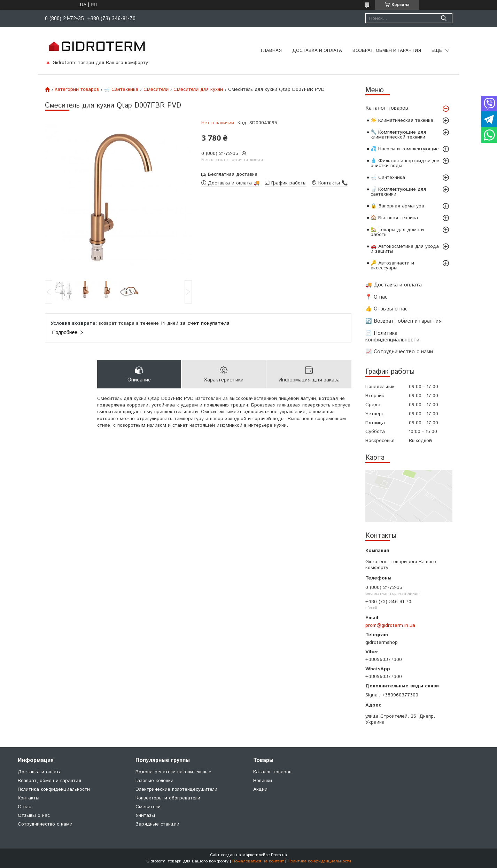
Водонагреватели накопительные (173, 772)
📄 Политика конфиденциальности (392, 337)
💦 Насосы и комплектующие (405, 149)
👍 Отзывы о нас (387, 309)
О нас (24, 807)
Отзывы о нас (34, 815)
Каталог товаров (387, 108)
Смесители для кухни (198, 89)
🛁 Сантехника (388, 177)
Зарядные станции (157, 824)
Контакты (29, 798)
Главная (271, 51)
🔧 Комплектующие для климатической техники (398, 135)
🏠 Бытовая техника (394, 218)
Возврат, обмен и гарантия (387, 51)
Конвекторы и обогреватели (168, 798)
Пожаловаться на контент (258, 861)
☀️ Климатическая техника (402, 120)
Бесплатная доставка (233, 175)
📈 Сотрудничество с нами (399, 352)
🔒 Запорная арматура (397, 206)
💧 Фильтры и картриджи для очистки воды (406, 163)
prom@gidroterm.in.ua (390, 625)
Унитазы (145, 815)
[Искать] (444, 18)
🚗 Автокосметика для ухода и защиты (405, 249)
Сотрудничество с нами (45, 824)
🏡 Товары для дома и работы (397, 232)
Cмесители (156, 89)
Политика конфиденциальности (54, 789)
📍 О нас (376, 297)
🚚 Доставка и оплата (394, 285)
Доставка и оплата (317, 51)
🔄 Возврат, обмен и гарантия (403, 321)
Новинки (263, 781)
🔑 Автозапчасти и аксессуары (392, 266)
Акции (260, 789)
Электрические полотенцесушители (176, 789)
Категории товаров (77, 89)
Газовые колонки (154, 781)
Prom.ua (279, 855)
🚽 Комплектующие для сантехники (398, 192)
